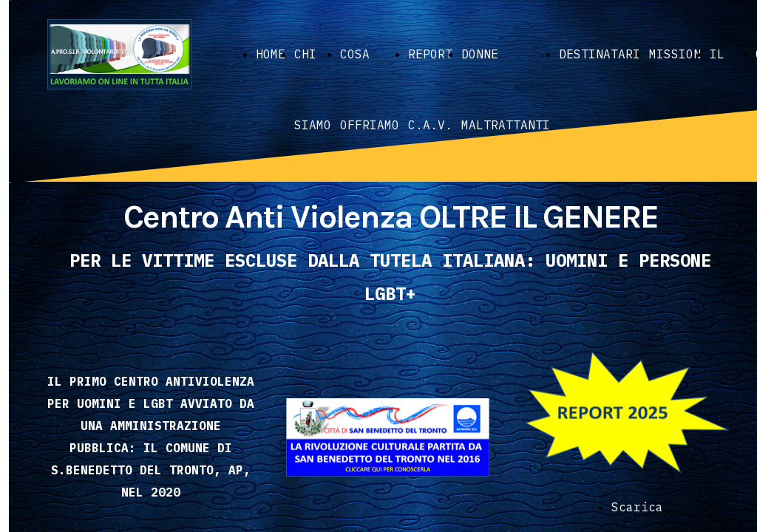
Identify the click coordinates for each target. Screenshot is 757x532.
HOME (271, 54)
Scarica (637, 507)
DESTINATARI (600, 54)
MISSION (675, 54)
